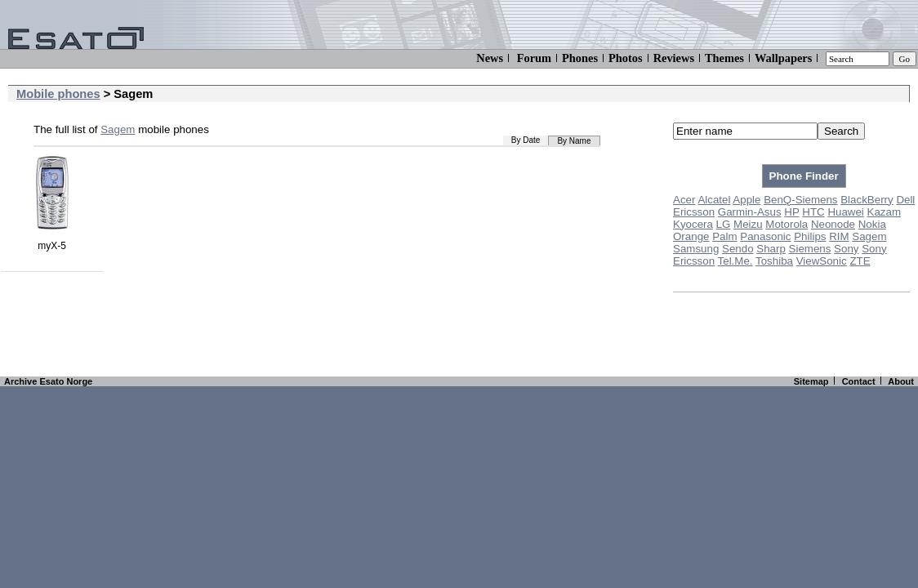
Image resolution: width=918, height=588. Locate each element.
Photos (626, 58)
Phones (580, 58)
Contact (859, 381)
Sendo (738, 249)
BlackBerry (867, 200)
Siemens (810, 249)
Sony (846, 249)
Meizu (748, 224)
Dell (905, 200)
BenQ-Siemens (800, 200)
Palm (724, 236)
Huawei (845, 212)
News (490, 58)
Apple (746, 200)
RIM (839, 236)
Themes (724, 58)
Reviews (674, 58)
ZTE (860, 261)
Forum (534, 58)
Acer (684, 200)
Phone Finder (804, 176)
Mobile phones (58, 94)
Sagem (869, 236)
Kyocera (693, 224)
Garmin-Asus (750, 212)
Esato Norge (66, 381)
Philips (810, 236)
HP (791, 212)
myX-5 (52, 240)
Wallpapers (783, 58)
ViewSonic (822, 261)
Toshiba (774, 261)
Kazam (884, 212)
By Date (526, 140)
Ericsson (694, 212)
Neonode (833, 224)
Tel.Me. (735, 261)
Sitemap (811, 381)
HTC (813, 212)
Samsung (696, 249)
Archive (20, 381)
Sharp (771, 249)
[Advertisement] (459, 337)
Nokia (872, 224)
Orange (691, 236)
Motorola (787, 224)
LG (724, 224)
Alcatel (714, 200)
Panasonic (765, 236)
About (901, 381)
